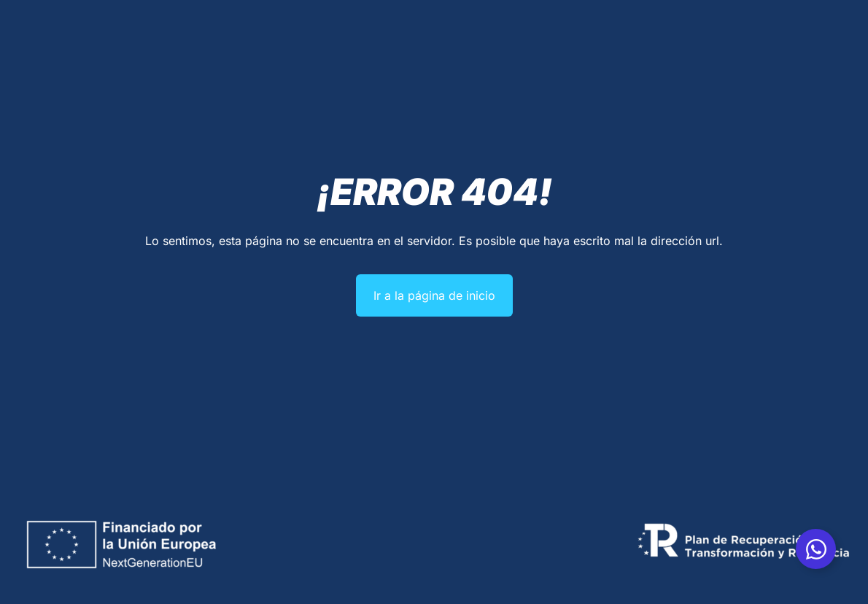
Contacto (652, 63)
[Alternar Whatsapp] (816, 549)
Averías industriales (463, 63)
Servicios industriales (342, 64)
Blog (604, 63)
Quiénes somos (231, 63)
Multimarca (551, 63)
